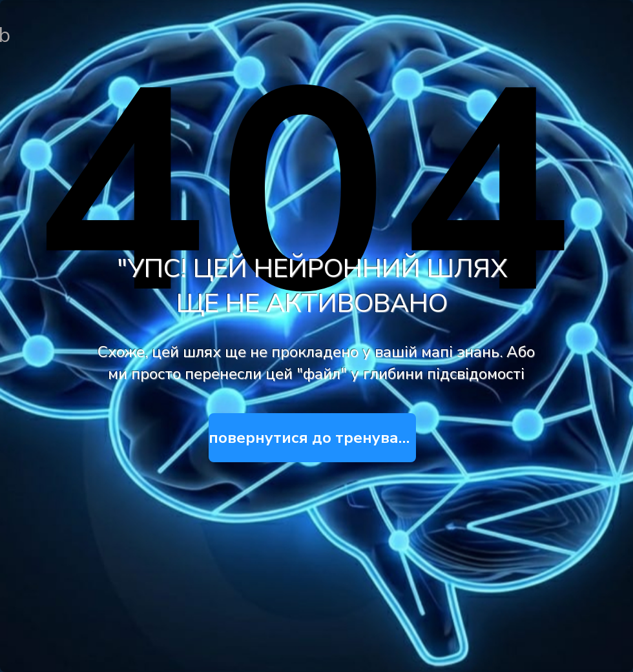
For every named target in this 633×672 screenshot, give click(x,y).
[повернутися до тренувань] (312, 438)
